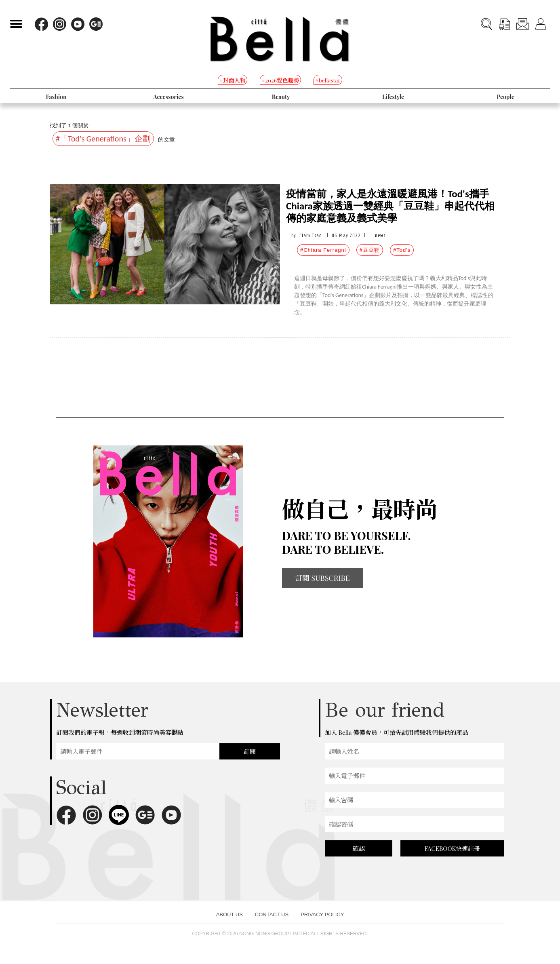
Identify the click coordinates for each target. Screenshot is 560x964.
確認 (359, 848)
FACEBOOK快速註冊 (452, 848)
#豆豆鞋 (370, 250)
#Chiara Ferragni (323, 250)
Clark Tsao (311, 235)
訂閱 (250, 751)
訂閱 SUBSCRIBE (322, 578)
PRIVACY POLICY (322, 914)
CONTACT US (272, 914)
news (380, 235)
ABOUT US (229, 914)
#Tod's (402, 250)
